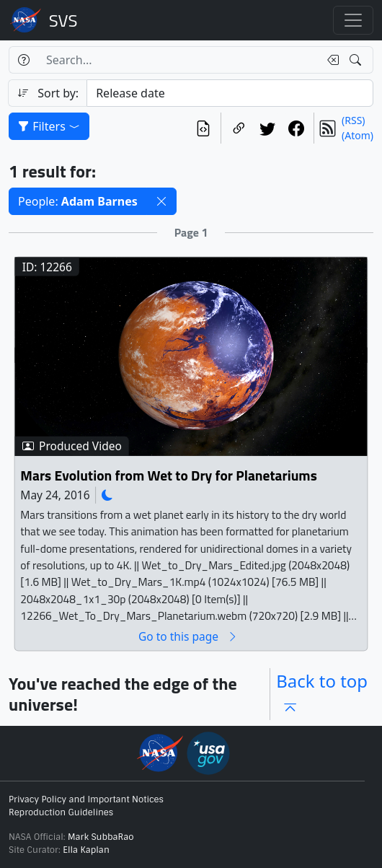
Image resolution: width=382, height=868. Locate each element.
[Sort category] (230, 93)
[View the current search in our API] (203, 128)
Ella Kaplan (86, 850)
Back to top (322, 694)
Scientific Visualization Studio (63, 20)
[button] (161, 201)
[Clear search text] (330, 60)
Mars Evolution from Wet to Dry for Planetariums (168, 475)
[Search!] (357, 60)
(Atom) (357, 135)
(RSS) (353, 120)
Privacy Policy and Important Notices (86, 799)
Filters (49, 126)
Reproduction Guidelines (61, 812)
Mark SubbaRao (101, 837)
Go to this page (188, 636)
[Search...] (178, 60)
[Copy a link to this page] (239, 128)
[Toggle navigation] (353, 20)
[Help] (23, 60)
